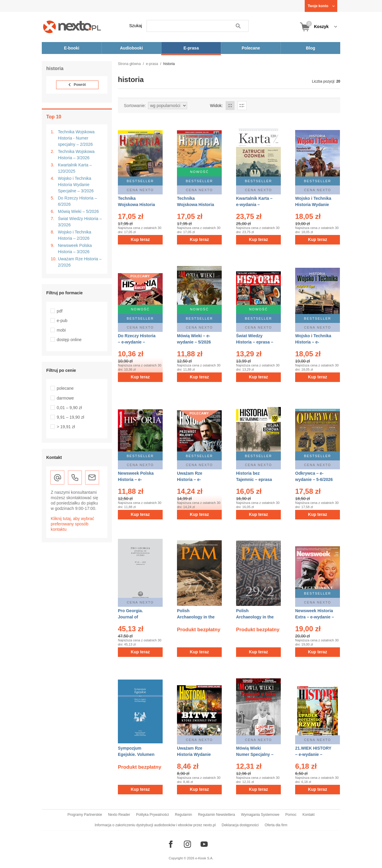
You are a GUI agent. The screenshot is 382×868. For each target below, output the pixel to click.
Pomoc (291, 815)
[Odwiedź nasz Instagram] (187, 844)
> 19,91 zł (66, 427)
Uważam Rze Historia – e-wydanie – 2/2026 (194, 479)
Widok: (217, 106)
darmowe (65, 398)
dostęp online (69, 340)
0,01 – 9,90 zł (69, 408)
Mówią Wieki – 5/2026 (78, 211)
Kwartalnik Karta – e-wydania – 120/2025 (254, 205)
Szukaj (136, 26)
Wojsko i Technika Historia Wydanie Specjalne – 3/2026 (76, 185)
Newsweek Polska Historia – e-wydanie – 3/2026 (136, 479)
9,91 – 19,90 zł (70, 417)
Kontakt (308, 815)
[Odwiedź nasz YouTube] (204, 844)
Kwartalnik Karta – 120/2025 (75, 168)
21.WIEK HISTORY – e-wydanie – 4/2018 (313, 754)
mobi (61, 330)
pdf (60, 311)
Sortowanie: (135, 106)
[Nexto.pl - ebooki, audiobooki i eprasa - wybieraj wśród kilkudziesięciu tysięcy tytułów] (72, 27)
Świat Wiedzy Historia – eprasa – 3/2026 (255, 342)
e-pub (62, 321)
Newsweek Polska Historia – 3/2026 (75, 249)
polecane (65, 388)
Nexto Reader (119, 815)
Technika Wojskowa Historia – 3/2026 (76, 155)
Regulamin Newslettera (216, 815)
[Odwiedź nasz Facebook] (171, 844)
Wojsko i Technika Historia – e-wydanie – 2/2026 (313, 342)
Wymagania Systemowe (260, 815)
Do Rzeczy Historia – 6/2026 (77, 201)
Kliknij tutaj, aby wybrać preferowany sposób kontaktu (73, 524)
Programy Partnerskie (85, 815)
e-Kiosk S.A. (204, 858)
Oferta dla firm (276, 825)
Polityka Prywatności (153, 815)
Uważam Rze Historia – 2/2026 (80, 262)
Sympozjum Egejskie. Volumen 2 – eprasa (136, 754)
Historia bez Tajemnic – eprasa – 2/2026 (254, 479)
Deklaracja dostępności (240, 825)
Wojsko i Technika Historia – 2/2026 (75, 235)
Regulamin (183, 815)
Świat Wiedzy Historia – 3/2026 (80, 222)
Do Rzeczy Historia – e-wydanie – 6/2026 (137, 342)
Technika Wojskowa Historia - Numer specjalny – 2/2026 (76, 138)
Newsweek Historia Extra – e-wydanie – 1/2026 (315, 617)
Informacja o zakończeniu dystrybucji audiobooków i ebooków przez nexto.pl (155, 825)
